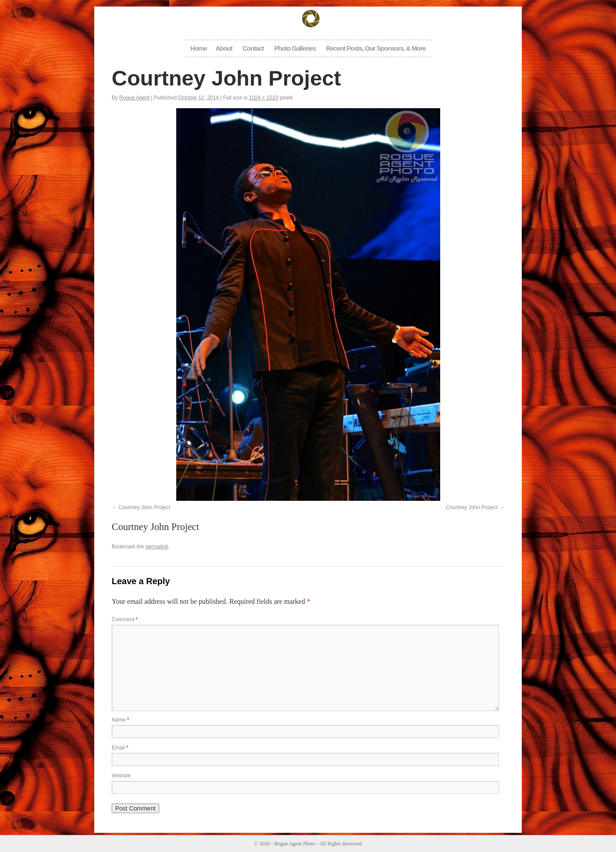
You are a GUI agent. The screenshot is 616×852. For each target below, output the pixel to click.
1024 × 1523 (264, 98)
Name (120, 720)
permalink (157, 547)
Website (121, 776)
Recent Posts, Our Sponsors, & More (376, 48)
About (224, 48)
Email (120, 748)
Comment (125, 619)
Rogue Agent (134, 98)
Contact (253, 48)
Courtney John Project (144, 507)
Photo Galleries (295, 48)
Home (198, 48)
